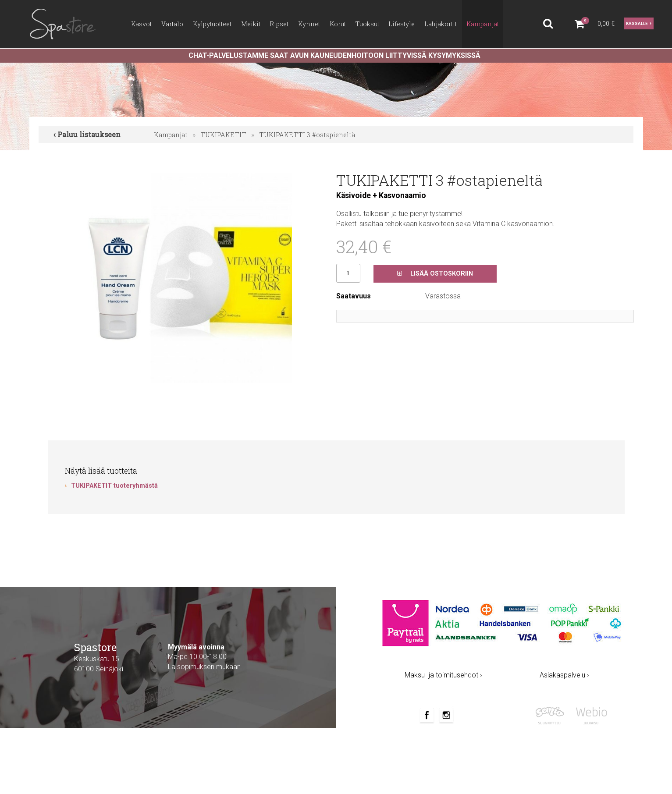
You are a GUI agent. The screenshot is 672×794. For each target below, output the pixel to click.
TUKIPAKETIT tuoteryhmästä (114, 486)
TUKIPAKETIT (223, 135)
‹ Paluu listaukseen (87, 134)
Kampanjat (171, 135)
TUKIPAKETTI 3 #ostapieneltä (307, 135)
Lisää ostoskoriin (435, 274)
